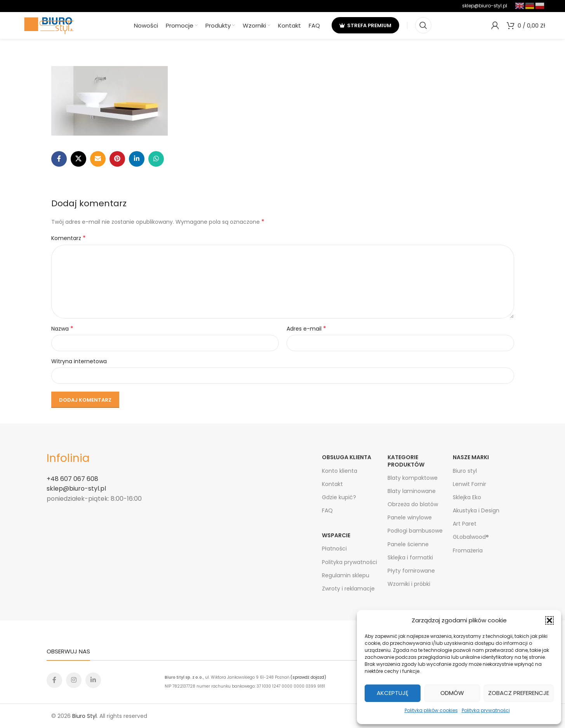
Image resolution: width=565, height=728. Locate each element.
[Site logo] (49, 25)
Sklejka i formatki (410, 557)
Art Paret (465, 524)
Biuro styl (465, 471)
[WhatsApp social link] (156, 159)
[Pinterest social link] (117, 159)
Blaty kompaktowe (413, 478)
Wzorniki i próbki (409, 584)
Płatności (334, 549)
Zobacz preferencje (519, 693)
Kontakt (332, 484)
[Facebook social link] (59, 159)
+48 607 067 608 (72, 479)
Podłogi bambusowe (415, 531)
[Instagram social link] (74, 680)
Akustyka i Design (476, 510)
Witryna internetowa (79, 361)
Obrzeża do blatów (413, 504)
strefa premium (365, 25)
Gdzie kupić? (339, 497)
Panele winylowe (410, 517)
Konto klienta (340, 471)
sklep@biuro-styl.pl (485, 6)
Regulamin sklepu (346, 575)
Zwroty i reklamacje (348, 589)
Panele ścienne (408, 544)
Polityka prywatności (486, 710)
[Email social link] (98, 159)
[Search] (423, 25)
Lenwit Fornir (469, 484)
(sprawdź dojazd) (308, 677)
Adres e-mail (306, 329)
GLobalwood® (471, 537)
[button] (549, 620)
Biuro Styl (84, 716)
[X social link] (78, 159)
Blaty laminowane (412, 491)
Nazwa (62, 329)
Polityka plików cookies (431, 710)
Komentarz (69, 238)
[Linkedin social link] (137, 159)
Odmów (452, 693)
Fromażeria (468, 550)
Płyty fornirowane (411, 571)
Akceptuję (393, 693)
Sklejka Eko (467, 497)
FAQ (327, 510)
